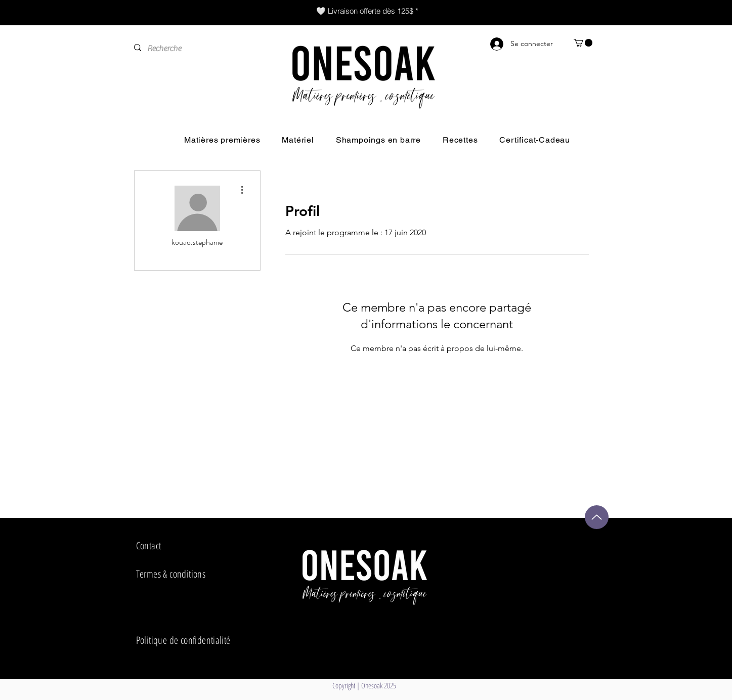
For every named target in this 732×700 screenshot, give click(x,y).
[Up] (597, 517)
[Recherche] (195, 49)
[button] (583, 43)
